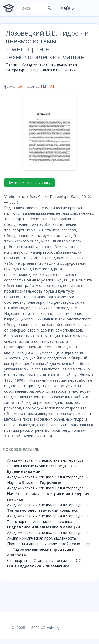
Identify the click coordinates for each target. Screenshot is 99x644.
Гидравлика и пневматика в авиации (44, 527)
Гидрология (51, 482)
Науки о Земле (20, 482)
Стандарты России (50, 560)
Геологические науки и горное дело (39, 466)
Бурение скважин (24, 471)
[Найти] (49, 8)
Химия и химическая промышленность (42, 538)
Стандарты (17, 560)
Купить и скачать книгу (30, 182)
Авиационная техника (53, 521)
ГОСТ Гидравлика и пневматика (38, 566)
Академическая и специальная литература (45, 460)
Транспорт (17, 521)
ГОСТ (79, 560)
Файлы (68, 8)
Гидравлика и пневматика (54, 70)
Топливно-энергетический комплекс (42, 510)
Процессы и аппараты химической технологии (49, 544)
